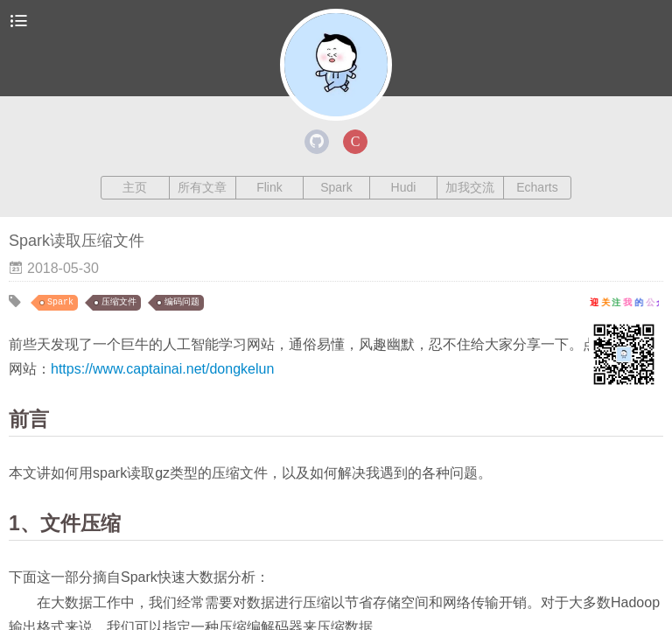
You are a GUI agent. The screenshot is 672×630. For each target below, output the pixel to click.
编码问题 (182, 302)
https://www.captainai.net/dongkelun (162, 369)
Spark (336, 187)
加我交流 (470, 187)
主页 (135, 187)
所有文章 (202, 187)
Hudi (404, 187)
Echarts (537, 187)
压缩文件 (119, 302)
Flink (269, 187)
